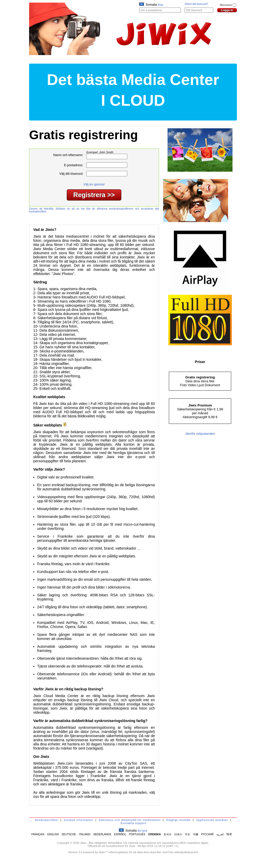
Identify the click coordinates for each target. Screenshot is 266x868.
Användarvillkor (46, 820)
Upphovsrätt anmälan (212, 820)
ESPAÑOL (120, 834)
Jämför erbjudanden (200, 434)
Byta (161, 5)
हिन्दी (229, 834)
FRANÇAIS (38, 834)
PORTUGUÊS (137, 834)
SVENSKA (155, 834)
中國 (196, 834)
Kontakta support (133, 823)
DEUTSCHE (69, 834)
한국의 (168, 834)
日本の (178, 834)
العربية (220, 834)
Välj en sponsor (94, 184)
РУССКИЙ (207, 834)
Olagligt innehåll (178, 820)
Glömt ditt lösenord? (196, 4)
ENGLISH (53, 834)
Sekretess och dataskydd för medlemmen (129, 820)
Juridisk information (79, 820)
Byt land (142, 831)
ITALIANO (85, 834)
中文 (188, 834)
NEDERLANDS (102, 834)
